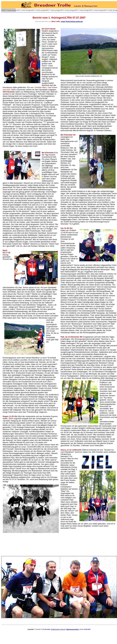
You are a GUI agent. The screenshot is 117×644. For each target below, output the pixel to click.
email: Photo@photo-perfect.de (72, 22)
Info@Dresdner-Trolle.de (58, 629)
